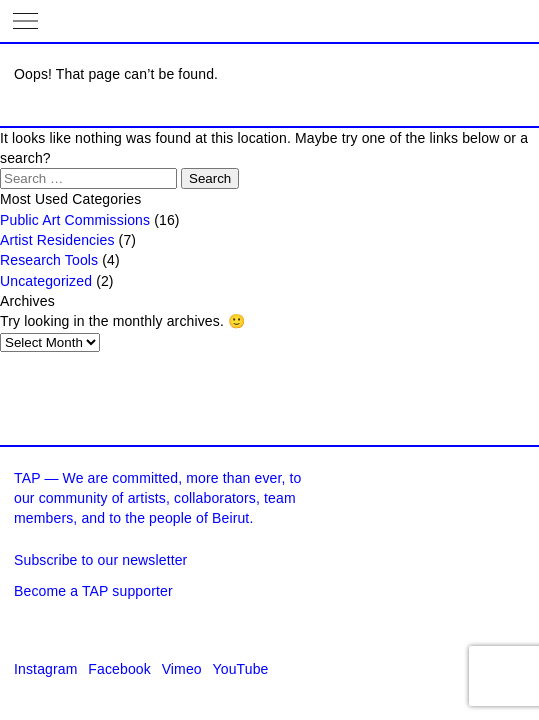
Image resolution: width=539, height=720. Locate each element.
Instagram (46, 669)
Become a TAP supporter (93, 591)
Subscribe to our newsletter (100, 560)
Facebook (119, 669)
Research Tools (49, 260)
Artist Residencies (57, 240)
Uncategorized (46, 281)
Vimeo (182, 669)
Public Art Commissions (75, 220)
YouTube (241, 669)
